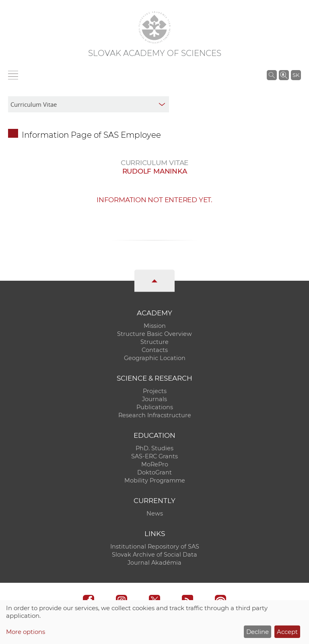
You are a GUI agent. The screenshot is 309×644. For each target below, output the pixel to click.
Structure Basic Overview (154, 334)
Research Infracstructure (155, 415)
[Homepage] (154, 27)
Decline (257, 632)
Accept (287, 632)
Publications (155, 407)
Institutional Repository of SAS (155, 547)
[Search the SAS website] (272, 75)
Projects (155, 391)
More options (26, 632)
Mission (155, 326)
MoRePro (155, 464)
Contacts (155, 350)
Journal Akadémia (154, 563)
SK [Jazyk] (296, 75)
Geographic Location (155, 358)
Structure (154, 342)
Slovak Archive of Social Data (154, 555)
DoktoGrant (154, 472)
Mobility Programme (155, 480)
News (155, 514)
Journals (154, 399)
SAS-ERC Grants (154, 456)
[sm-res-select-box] (89, 104)
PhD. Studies (154, 448)
